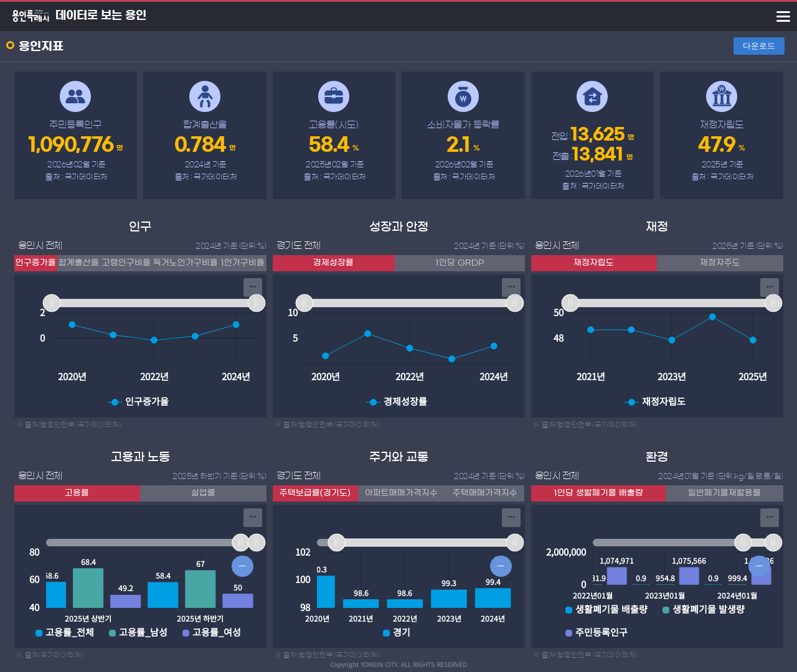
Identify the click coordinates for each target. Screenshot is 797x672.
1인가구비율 (243, 263)
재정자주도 (720, 263)
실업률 (203, 493)
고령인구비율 (126, 263)
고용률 (77, 493)
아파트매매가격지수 (401, 493)
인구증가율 (36, 263)
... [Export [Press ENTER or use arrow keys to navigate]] (253, 284)
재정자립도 (594, 263)
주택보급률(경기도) (315, 493)
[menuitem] (253, 287)
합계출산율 (79, 263)
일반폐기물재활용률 (724, 493)
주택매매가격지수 (485, 493)
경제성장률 (333, 263)
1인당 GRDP (460, 263)
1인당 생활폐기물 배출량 (598, 493)
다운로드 (759, 46)
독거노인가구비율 (186, 263)
